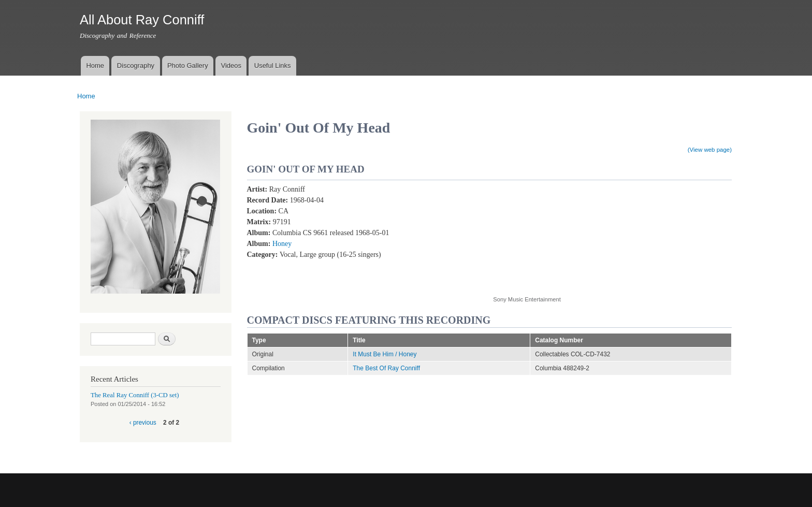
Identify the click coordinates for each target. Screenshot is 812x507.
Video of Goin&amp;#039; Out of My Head (576, 234)
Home (95, 66)
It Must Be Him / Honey (385, 354)
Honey (282, 244)
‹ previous (143, 423)
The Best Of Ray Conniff (386, 368)
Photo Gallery (188, 66)
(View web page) (710, 150)
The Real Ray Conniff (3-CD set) (135, 395)
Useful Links (273, 66)
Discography (136, 66)
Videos (231, 66)
